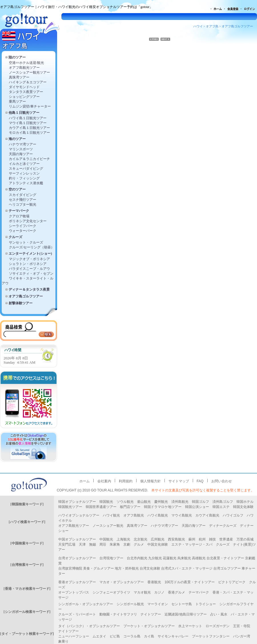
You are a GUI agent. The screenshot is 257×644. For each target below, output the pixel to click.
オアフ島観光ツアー (24, 68)
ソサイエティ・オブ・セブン (31, 274)
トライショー (206, 604)
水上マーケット (190, 626)
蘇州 (192, 539)
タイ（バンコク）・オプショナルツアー (89, 626)
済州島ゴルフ (223, 502)
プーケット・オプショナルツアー (149, 626)
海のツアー (17, 139)
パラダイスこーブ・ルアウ (29, 269)
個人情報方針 (150, 481)
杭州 (202, 539)
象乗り (63, 641)
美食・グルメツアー (99, 568)
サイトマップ (179, 481)
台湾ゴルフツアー (227, 568)
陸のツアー (17, 57)
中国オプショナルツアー (77, 539)
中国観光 (106, 539)
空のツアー (17, 189)
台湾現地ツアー (111, 558)
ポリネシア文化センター (28, 221)
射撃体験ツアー (21, 303)
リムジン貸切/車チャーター (30, 106)
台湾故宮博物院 (70, 568)
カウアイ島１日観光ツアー (29, 128)
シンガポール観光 (130, 604)
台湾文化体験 (150, 568)
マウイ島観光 (182, 515)
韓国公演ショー (197, 507)
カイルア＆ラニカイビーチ (29, 159)
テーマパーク (19, 211)
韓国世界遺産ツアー (101, 507)
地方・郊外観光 (127, 568)
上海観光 (123, 539)
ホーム (85, 481)
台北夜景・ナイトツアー (225, 558)
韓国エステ (221, 507)
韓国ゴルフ (200, 502)
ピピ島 (115, 636)
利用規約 (126, 481)
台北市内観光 (137, 558)
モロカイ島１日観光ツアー (29, 133)
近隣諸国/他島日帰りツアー (185, 614)
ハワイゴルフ (233, 515)
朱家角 (115, 544)
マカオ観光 (142, 592)
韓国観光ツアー (70, 507)
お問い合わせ (222, 481)
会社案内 (104, 481)
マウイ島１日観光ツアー (28, 123)
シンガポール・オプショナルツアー (86, 604)
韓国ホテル (245, 502)
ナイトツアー (151, 614)
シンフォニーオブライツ (111, 592)
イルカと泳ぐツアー (24, 164)
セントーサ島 (182, 604)
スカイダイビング (23, 195)
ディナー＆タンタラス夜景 (29, 289)
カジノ (159, 592)
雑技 (212, 539)
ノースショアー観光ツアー (29, 72)
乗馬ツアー (17, 102)
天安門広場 (67, 544)
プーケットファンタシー (211, 636)
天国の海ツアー (21, 154)
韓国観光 (106, 502)
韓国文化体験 (243, 507)
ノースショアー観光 (108, 526)
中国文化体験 (158, 544)
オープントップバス (74, 592)
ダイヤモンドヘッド (24, 87)
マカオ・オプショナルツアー (122, 582)
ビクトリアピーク (232, 582)
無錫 (93, 544)
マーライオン (158, 604)
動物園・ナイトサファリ (118, 614)
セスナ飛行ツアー (23, 200)
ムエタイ (99, 636)
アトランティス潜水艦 (26, 183)
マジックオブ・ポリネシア (29, 259)
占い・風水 (219, 614)
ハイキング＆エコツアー (28, 82)
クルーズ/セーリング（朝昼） (32, 247)
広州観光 (158, 539)
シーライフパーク (23, 226)
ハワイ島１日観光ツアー (28, 118)
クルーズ (15, 237)
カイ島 (149, 636)
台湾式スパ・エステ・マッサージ (187, 568)
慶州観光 (161, 502)
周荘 (103, 544)
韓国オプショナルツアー (77, 502)
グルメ (139, 544)
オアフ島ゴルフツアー (26, 296)
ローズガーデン (218, 626)
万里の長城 (245, 539)
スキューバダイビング (26, 169)
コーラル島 (132, 636)
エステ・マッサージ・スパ (192, 544)
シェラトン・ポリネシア (28, 264)
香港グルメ (176, 592)
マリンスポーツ (21, 149)
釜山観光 (144, 502)
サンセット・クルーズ (26, 242)
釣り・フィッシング (24, 178)
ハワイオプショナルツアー (79, 515)
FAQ (200, 481)
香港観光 (154, 582)
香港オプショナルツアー (77, 582)
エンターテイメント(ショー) (30, 254)
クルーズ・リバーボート (77, 614)
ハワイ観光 (111, 515)
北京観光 (140, 539)
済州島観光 (180, 502)
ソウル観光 (125, 502)
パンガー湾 (242, 636)
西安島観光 (176, 539)
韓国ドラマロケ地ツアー (163, 507)
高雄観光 (199, 558)
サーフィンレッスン (24, 173)
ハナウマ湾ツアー (23, 144)
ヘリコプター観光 (23, 204)
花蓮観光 (170, 558)
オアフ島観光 (134, 515)
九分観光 (155, 558)
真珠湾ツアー (19, 77)
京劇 (127, 544)
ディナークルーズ (223, 526)
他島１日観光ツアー (24, 113)
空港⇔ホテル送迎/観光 (26, 63)
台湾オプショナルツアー (77, 558)
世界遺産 (226, 539)
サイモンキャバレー (173, 636)
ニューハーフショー (74, 636)
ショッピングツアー (24, 97)
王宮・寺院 (242, 626)
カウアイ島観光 (207, 515)
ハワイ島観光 (158, 515)
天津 (82, 544)
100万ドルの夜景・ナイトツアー (190, 582)
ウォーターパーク (23, 231)
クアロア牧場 (19, 216)
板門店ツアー (130, 507)
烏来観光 (184, 558)
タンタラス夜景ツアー (26, 92)
